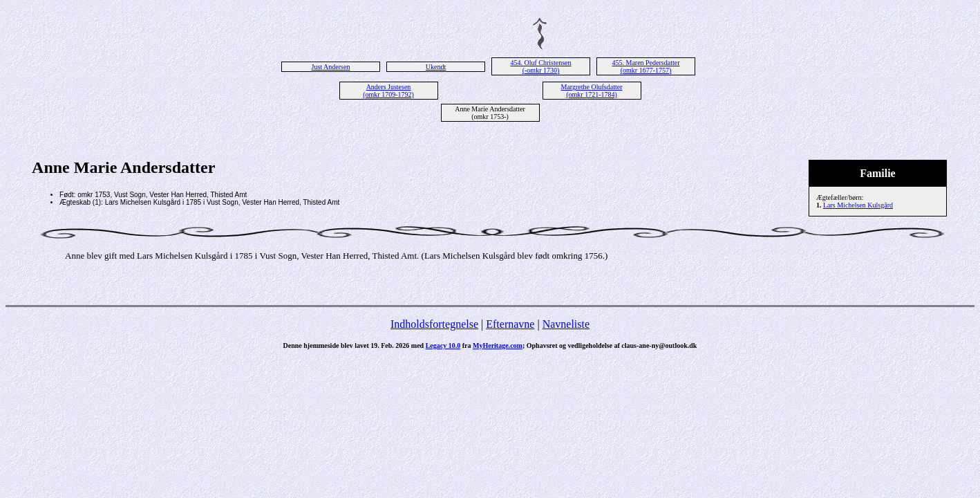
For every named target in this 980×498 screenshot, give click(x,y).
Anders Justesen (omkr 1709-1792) (388, 91)
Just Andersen (331, 67)
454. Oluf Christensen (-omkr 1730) (540, 66)
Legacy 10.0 (443, 345)
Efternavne (510, 324)
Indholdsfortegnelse (434, 324)
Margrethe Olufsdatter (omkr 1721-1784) (592, 91)
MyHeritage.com (498, 345)
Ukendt (436, 67)
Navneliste (566, 324)
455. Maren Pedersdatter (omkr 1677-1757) (646, 66)
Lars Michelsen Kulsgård (858, 205)
